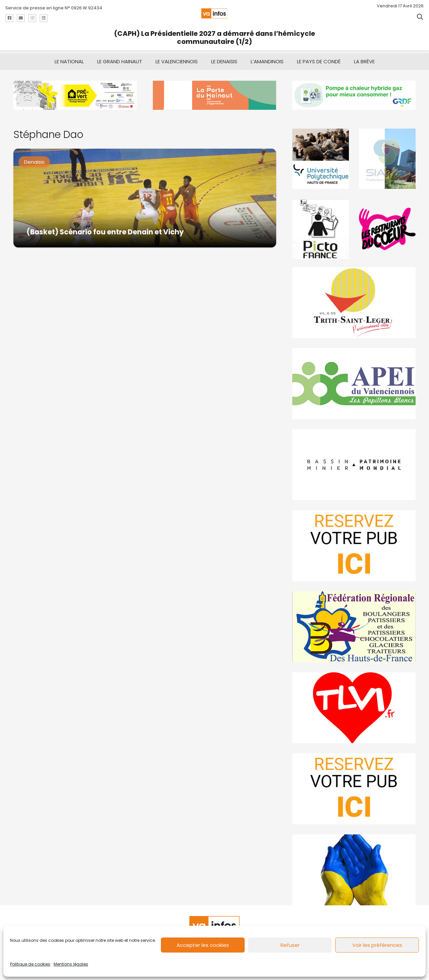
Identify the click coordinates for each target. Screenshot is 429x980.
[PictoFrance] (321, 226)
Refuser (290, 945)
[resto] (387, 226)
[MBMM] (75, 92)
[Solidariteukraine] (354, 867)
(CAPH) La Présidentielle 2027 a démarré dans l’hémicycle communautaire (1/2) (214, 37)
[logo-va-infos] (214, 13)
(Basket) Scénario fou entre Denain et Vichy (105, 229)
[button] (420, 17)
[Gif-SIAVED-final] (387, 156)
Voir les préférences (377, 945)
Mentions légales (71, 964)
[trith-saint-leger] (354, 300)
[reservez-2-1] (354, 786)
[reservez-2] (354, 543)
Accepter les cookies (203, 945)
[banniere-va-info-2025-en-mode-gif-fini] (354, 92)
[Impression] (354, 381)
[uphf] (321, 156)
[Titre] (9, 18)
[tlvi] (354, 705)
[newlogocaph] (214, 92)
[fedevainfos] (354, 624)
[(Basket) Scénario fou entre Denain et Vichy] (145, 195)
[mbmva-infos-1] (354, 462)
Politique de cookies (30, 964)
